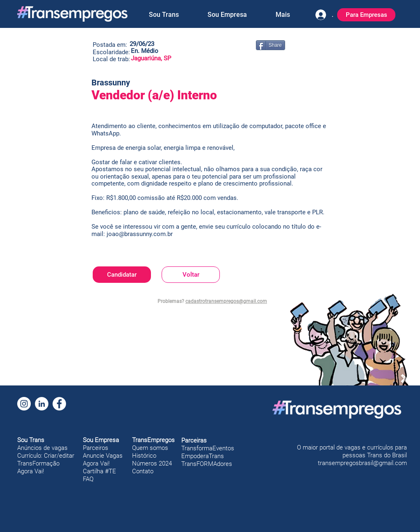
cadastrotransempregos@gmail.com (226, 301)
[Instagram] (24, 404)
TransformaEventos (208, 448)
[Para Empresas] (366, 15)
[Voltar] (191, 275)
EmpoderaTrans (203, 456)
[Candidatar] (122, 275)
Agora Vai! (31, 471)
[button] (164, 15)
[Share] (270, 45)
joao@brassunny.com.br (140, 234)
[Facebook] (59, 404)
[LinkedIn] (42, 404)
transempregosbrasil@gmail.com (362, 463)
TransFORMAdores (207, 464)
